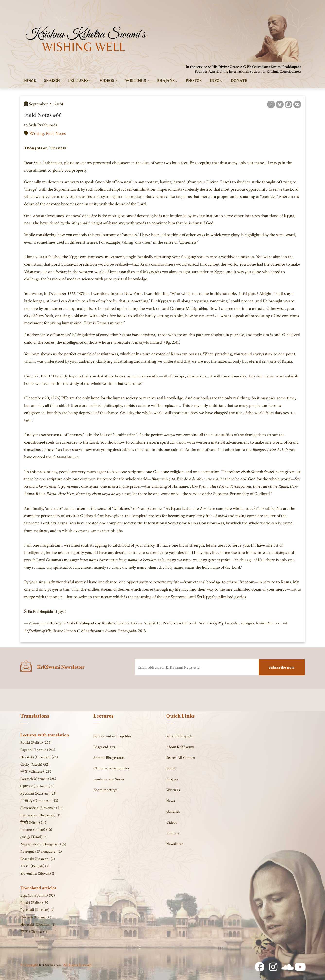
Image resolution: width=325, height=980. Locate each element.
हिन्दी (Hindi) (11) (33, 823)
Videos (108, 81)
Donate (239, 81)
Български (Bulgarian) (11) (41, 815)
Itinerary (173, 833)
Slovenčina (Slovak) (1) (38, 874)
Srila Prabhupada (179, 736)
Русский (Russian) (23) (38, 793)
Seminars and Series (109, 779)
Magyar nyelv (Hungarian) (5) (43, 844)
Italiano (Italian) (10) (36, 830)
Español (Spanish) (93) (38, 895)
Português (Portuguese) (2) (41, 852)
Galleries (173, 811)
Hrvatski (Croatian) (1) (38, 925)
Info (216, 81)
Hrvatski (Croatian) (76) (39, 757)
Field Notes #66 (43, 115)
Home (30, 81)
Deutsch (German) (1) (37, 917)
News (171, 801)
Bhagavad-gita (104, 747)
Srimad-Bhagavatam (109, 758)
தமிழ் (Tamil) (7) (34, 837)
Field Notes (56, 133)
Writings (137, 81)
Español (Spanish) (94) (38, 750)
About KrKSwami (180, 747)
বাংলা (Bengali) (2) (35, 866)
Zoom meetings (105, 790)
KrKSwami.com (50, 965)
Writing (37, 133)
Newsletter (175, 844)
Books (171, 768)
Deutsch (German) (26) (38, 779)
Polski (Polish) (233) (36, 743)
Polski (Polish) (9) (34, 903)
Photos (194, 81)
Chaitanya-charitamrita (111, 768)
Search (52, 81)
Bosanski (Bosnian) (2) (38, 859)
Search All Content (181, 758)
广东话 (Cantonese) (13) (39, 801)
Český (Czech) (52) (35, 765)
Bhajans (167, 81)
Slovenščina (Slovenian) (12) (42, 808)
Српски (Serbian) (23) (38, 786)
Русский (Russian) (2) (38, 910)
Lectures (80, 81)
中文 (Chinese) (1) (35, 932)
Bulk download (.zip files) (113, 736)
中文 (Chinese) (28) (36, 772)
